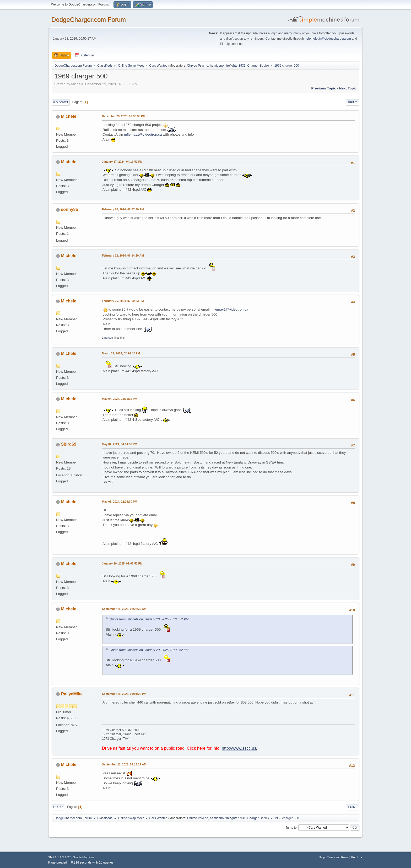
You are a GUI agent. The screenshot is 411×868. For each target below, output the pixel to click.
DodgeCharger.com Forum (89, 20)
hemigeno (217, 66)
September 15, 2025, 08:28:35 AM (124, 609)
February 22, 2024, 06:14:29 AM (123, 255)
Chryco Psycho (198, 66)
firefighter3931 (236, 66)
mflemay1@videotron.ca (143, 134)
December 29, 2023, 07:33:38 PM (124, 116)
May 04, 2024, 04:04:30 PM (120, 444)
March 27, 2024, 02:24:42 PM (121, 353)
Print (353, 102)
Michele (69, 116)
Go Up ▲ (357, 857)
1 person (107, 338)
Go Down (61, 102)
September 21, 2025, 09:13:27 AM (124, 764)
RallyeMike (72, 694)
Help (322, 857)
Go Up (58, 807)
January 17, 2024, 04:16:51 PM (122, 162)
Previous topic (324, 88)
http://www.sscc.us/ (240, 748)
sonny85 (69, 209)
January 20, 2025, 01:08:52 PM (122, 563)
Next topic (348, 88)
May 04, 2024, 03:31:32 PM (120, 399)
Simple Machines (84, 857)
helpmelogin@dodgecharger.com (328, 39)
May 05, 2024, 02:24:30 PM (120, 502)
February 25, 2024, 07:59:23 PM (123, 301)
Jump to (291, 827)
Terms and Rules (338, 857)
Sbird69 (69, 444)
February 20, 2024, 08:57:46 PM (123, 209)
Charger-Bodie (257, 66)
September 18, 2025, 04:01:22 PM (124, 694)
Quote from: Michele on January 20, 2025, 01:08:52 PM (149, 619)
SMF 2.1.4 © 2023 (60, 857)
